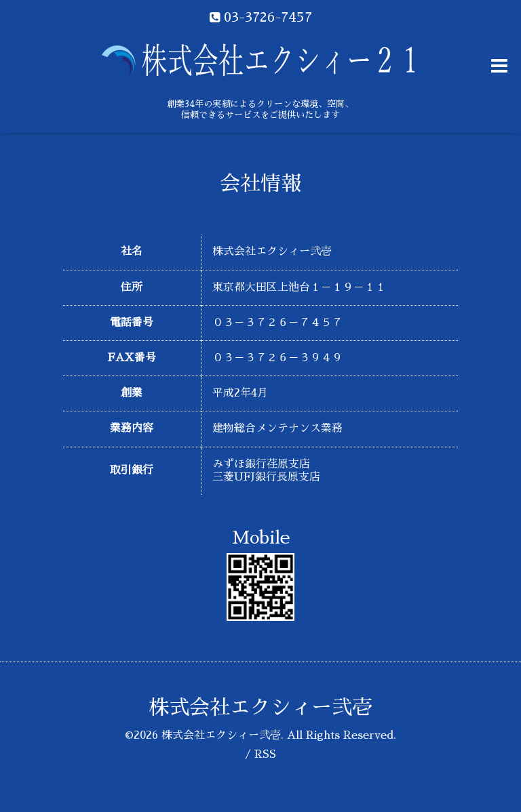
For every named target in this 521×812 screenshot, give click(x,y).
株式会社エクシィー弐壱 (260, 708)
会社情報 (260, 184)
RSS (265, 754)
